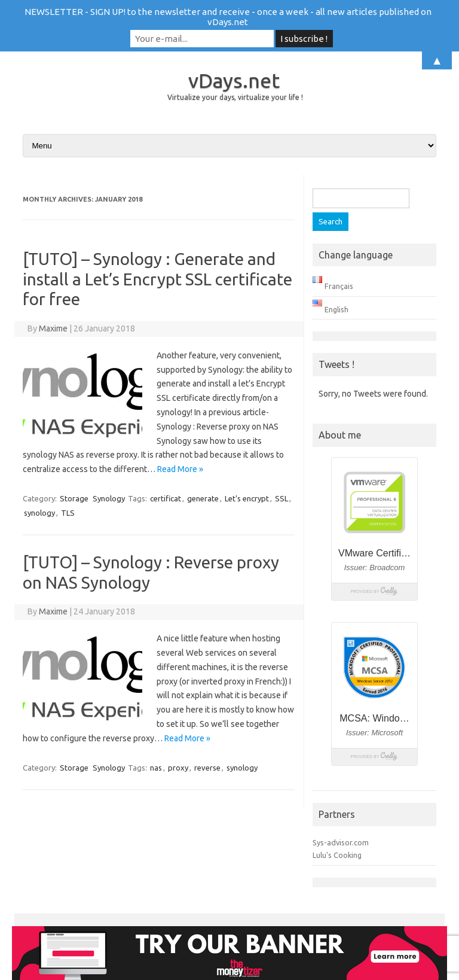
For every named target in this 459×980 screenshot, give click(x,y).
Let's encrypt (247, 498)
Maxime (53, 328)
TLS (68, 513)
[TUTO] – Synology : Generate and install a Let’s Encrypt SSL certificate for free (157, 279)
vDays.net (234, 80)
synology (39, 513)
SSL (281, 498)
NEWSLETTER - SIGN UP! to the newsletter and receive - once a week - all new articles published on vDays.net (228, 17)
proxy (178, 768)
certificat (166, 498)
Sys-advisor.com (341, 842)
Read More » (180, 469)
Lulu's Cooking (337, 855)
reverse (207, 768)
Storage (74, 498)
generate (203, 498)
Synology (109, 498)
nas (156, 768)
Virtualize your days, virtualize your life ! (235, 97)
